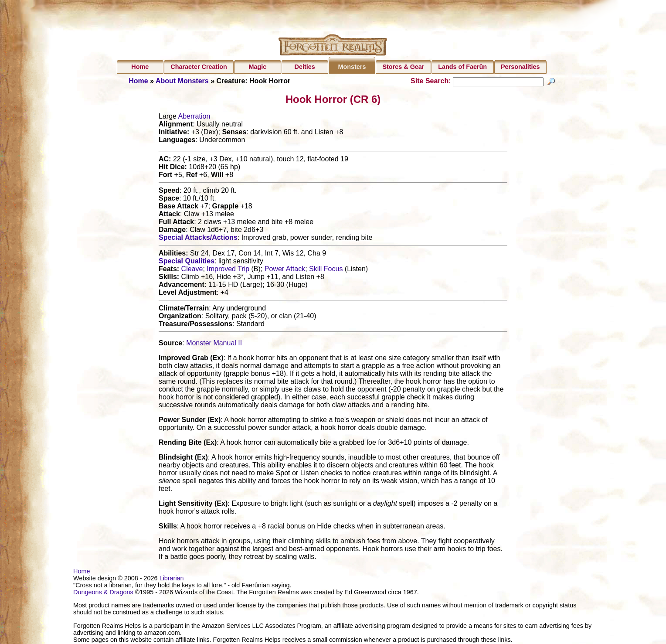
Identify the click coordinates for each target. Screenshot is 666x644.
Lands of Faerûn (462, 67)
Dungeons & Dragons (103, 593)
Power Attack (285, 270)
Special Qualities (187, 262)
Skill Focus (326, 270)
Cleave (192, 270)
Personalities (520, 67)
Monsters (352, 67)
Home (140, 67)
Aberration (194, 118)
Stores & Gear (403, 67)
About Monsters (182, 81)
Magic (258, 67)
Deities (305, 67)
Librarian (172, 579)
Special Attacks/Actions (198, 239)
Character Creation (199, 67)
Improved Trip (228, 270)
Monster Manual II (214, 344)
